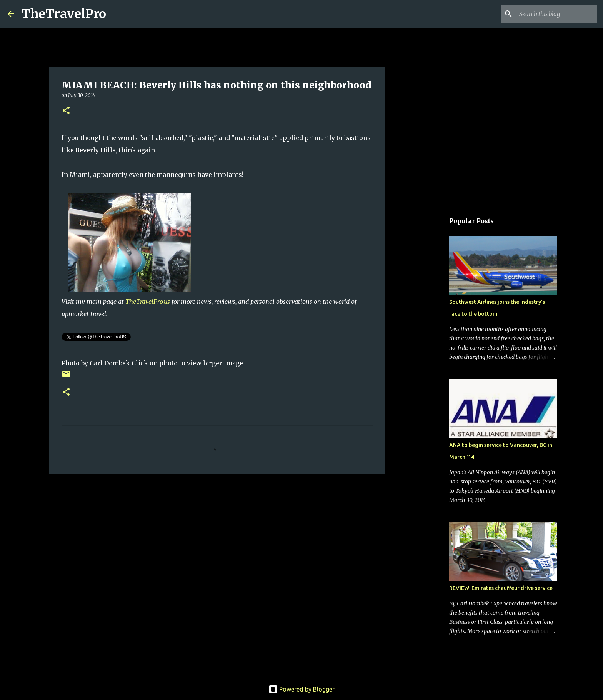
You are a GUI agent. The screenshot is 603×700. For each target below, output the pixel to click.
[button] (66, 111)
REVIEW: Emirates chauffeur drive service (501, 588)
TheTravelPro (64, 14)
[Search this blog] (556, 14)
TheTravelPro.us (148, 302)
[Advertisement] (217, 540)
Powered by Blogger (301, 689)
